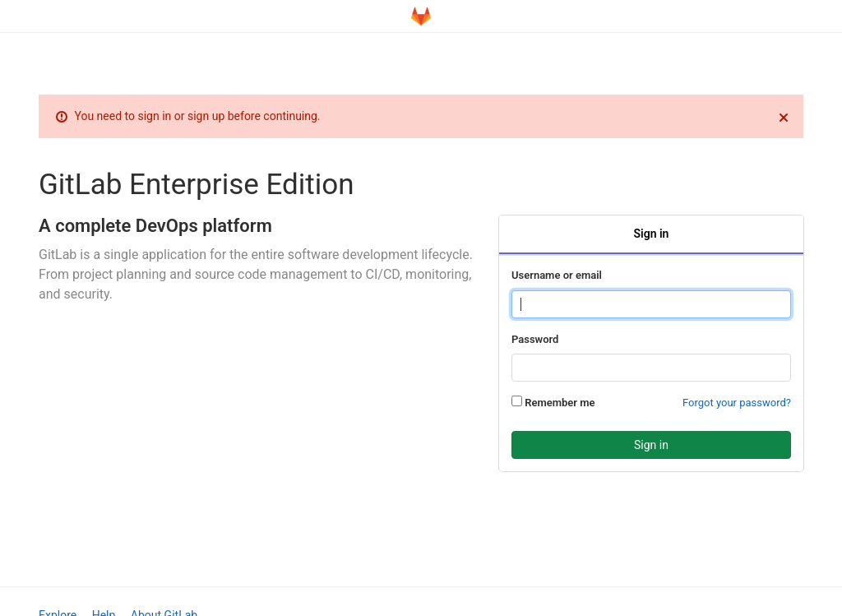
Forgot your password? (737, 403)
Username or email (557, 275)
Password (535, 339)
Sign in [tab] (652, 234)
